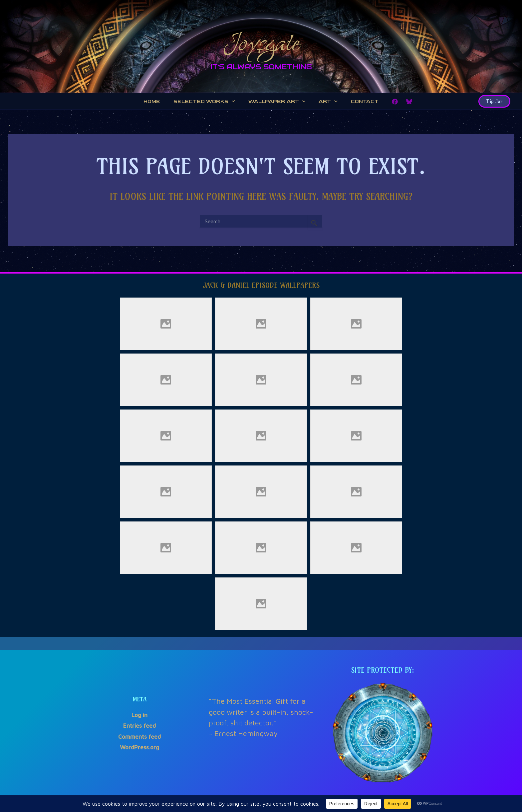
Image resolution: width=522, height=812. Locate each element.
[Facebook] (390, 103)
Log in (140, 715)
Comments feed (139, 737)
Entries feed (140, 726)
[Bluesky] (404, 103)
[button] (494, 102)
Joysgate (261, 41)
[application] (234, 102)
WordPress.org (140, 748)
